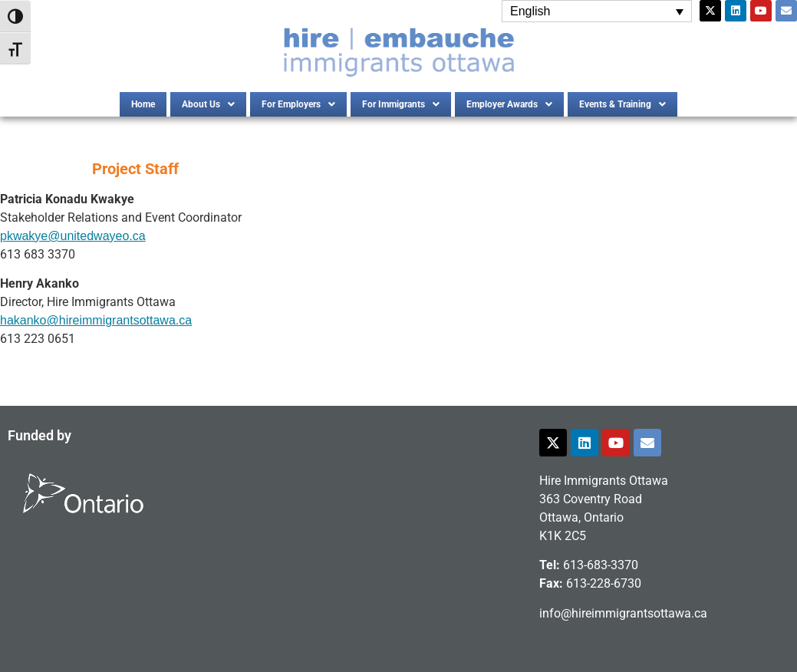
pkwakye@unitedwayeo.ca (73, 236)
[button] (208, 104)
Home (143, 104)
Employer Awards (509, 104)
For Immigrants (401, 104)
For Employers (298, 104)
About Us (208, 104)
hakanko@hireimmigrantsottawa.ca (96, 320)
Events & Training (622, 104)
